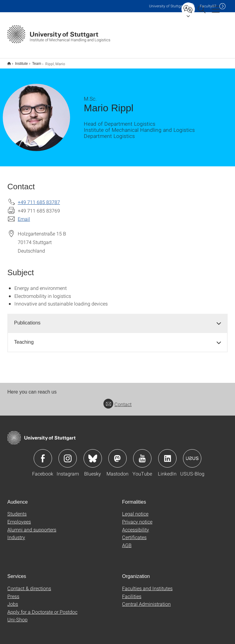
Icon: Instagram (68, 454)
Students (17, 510)
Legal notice (135, 510)
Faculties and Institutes (147, 584)
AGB (127, 541)
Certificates (134, 533)
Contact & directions (29, 584)
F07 (208, 6)
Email (24, 215)
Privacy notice (137, 518)
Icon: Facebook (43, 454)
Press (13, 592)
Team (33, 61)
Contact (117, 400)
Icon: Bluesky (93, 454)
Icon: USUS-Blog (192, 454)
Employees (19, 518)
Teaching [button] (24, 338)
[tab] (117, 319)
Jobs (13, 600)
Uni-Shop (17, 615)
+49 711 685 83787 (39, 198)
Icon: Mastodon (117, 454)
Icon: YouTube (142, 454)
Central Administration (146, 600)
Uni (167, 6)
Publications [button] (27, 319)
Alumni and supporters (32, 526)
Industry (16, 533)
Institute (18, 61)
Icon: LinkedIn (167, 454)
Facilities (132, 592)
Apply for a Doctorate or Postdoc (42, 608)
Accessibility (136, 526)
